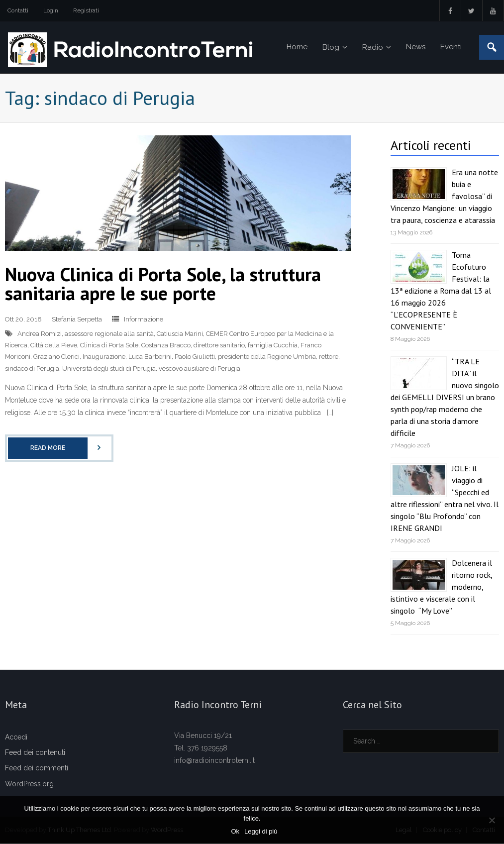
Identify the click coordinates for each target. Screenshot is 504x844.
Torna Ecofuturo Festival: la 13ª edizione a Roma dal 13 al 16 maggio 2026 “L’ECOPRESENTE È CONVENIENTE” (441, 292)
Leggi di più (261, 831)
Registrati (86, 10)
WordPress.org (29, 784)
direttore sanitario (219, 346)
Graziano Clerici (56, 358)
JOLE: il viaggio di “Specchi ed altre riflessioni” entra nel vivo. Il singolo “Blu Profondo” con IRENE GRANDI (445, 499)
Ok (236, 831)
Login (51, 10)
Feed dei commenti (37, 769)
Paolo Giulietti (195, 358)
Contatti (18, 10)
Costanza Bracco (166, 346)
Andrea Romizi (40, 334)
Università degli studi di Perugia (109, 369)
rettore (329, 358)
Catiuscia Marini (180, 334)
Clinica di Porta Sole (109, 346)
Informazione (144, 320)
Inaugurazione (104, 358)
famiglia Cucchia (273, 346)
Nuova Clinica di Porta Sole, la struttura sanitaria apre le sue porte (163, 284)
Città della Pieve (54, 346)
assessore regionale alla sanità (109, 334)
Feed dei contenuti (35, 753)
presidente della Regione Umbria (267, 358)
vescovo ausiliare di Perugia (200, 369)
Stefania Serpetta (77, 320)
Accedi (16, 738)
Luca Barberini (150, 358)
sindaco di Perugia (32, 369)
